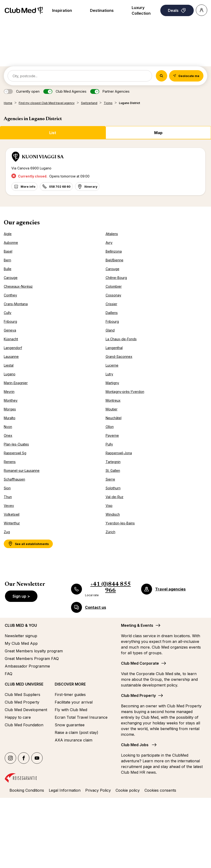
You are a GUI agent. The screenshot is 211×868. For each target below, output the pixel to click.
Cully (8, 313)
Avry (109, 243)
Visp (109, 506)
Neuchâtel (114, 418)
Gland (110, 330)
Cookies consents (160, 790)
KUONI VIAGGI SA (43, 157)
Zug (7, 532)
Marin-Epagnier (16, 383)
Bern (7, 260)
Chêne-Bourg (116, 278)
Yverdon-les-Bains (120, 523)
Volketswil (12, 514)
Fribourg (10, 321)
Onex (8, 435)
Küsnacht (11, 339)
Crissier (111, 304)
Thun (8, 497)
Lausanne (11, 357)
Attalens (112, 234)
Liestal (9, 365)
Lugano (10, 374)
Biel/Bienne (114, 260)
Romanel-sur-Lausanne (22, 470)
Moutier (112, 409)
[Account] (202, 10)
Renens (10, 462)
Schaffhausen (14, 479)
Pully (109, 444)
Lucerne (112, 365)
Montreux (113, 400)
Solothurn (113, 488)
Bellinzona (114, 251)
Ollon (110, 427)
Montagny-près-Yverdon (125, 392)
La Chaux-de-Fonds (121, 339)
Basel (8, 251)
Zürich (110, 532)
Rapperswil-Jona (119, 453)
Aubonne (11, 243)
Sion (7, 488)
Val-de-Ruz (114, 497)
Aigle (8, 234)
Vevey (9, 506)
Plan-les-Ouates (16, 444)
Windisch (113, 514)
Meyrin (9, 392)
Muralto (10, 418)
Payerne (112, 435)
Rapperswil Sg (15, 453)
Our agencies (22, 223)
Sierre (110, 479)
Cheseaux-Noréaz (18, 286)
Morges (10, 409)
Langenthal (114, 348)
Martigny (112, 383)
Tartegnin (113, 462)
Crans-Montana (16, 304)
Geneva (10, 330)
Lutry (109, 374)
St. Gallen (113, 470)
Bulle (8, 269)
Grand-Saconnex (119, 357)
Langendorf (13, 348)
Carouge (112, 269)
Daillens (112, 313)
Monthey (11, 400)
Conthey (10, 295)
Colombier (114, 286)
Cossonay (113, 295)
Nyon (8, 427)
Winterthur (12, 523)
